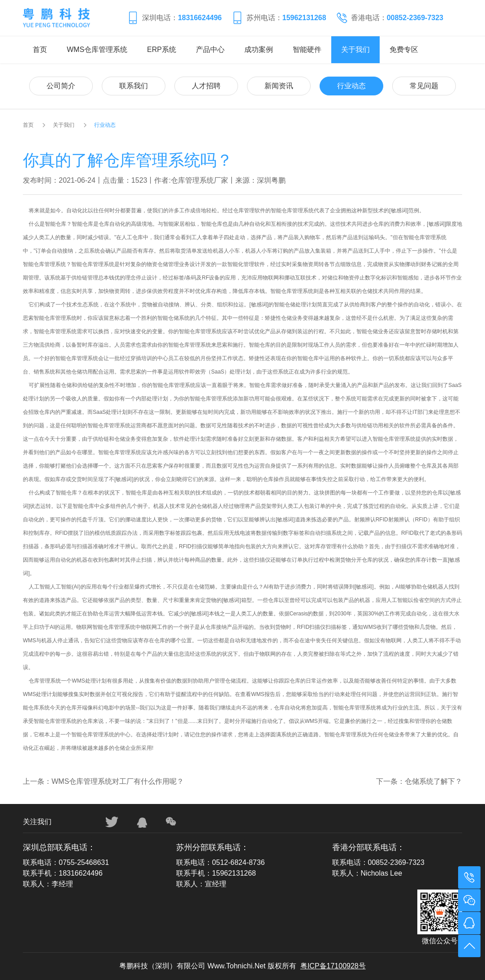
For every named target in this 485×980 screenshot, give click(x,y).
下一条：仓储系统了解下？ (419, 781)
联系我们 (134, 86)
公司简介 (61, 86)
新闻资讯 (279, 86)
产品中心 (210, 49)
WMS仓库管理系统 (97, 49)
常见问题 (424, 86)
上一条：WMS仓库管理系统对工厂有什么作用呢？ (103, 781)
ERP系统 (162, 49)
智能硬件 (307, 49)
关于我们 (355, 49)
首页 (40, 49)
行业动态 (351, 86)
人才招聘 (206, 86)
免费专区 (404, 49)
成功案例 (259, 49)
